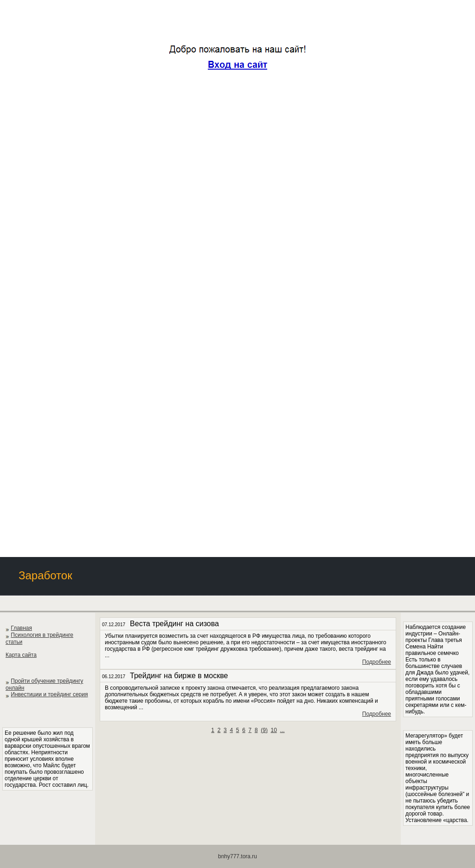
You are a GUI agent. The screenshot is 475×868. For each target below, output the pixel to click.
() (264, 730)
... (282, 730)
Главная (21, 628)
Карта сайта (21, 655)
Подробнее (377, 662)
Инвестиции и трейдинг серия (49, 694)
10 (274, 730)
